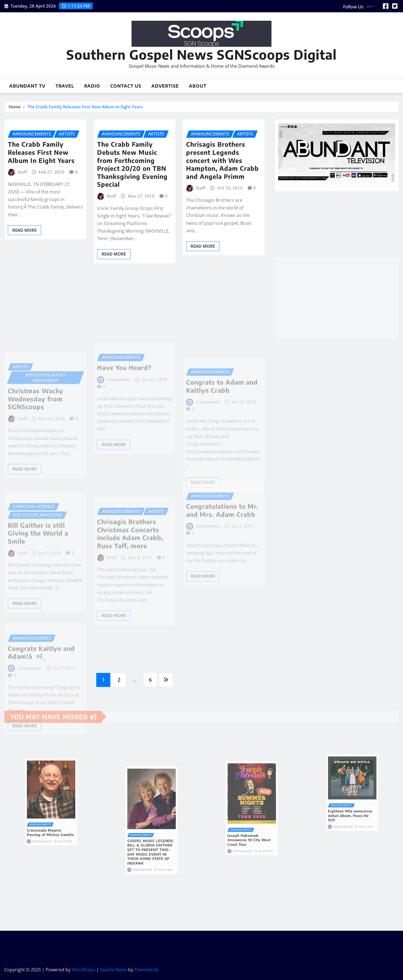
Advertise (165, 86)
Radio (92, 86)
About (198, 86)
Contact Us (126, 86)
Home (15, 107)
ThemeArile (146, 970)
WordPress (83, 970)
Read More (24, 230)
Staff (22, 172)
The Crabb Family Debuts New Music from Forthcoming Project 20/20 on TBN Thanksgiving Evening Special (132, 164)
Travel (65, 86)
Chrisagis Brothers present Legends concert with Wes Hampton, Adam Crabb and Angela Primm (222, 160)
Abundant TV (27, 86)
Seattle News (113, 970)
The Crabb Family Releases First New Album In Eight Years (85, 107)
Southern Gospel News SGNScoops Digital (201, 54)
